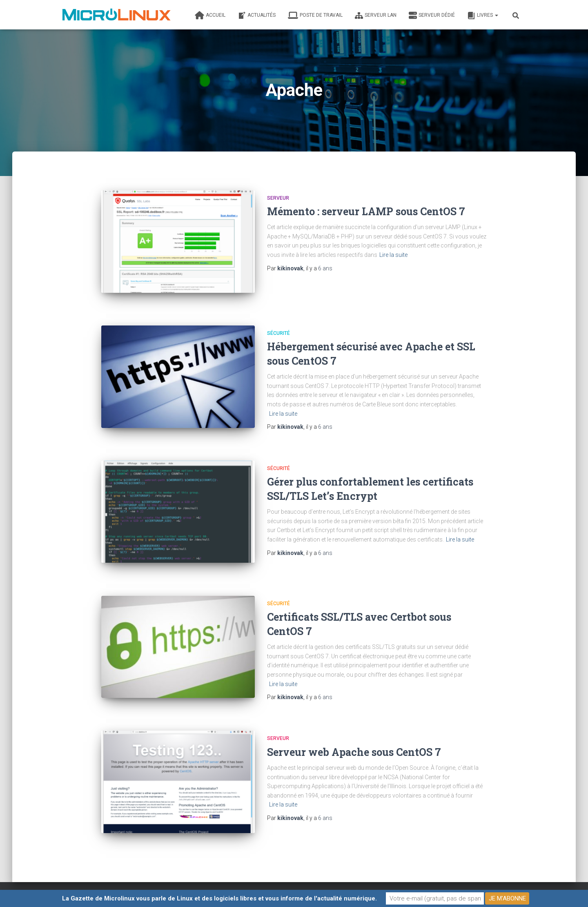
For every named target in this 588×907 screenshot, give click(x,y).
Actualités (257, 16)
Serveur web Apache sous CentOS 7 (354, 738)
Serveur (278, 198)
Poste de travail (315, 16)
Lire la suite (393, 255)
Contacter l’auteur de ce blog (271, 888)
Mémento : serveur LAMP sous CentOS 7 (366, 211)
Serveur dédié (432, 16)
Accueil (210, 16)
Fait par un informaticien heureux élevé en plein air (140, 888)
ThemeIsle (513, 889)
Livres (483, 16)
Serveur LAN (376, 16)
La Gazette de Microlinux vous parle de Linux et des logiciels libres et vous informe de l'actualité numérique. (219, 898)
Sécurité (278, 328)
